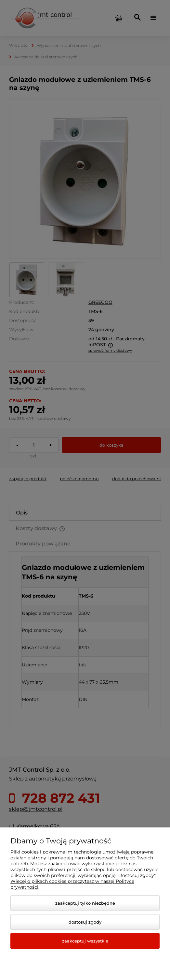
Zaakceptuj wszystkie (85, 941)
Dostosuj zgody (85, 922)
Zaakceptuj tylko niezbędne (85, 903)
